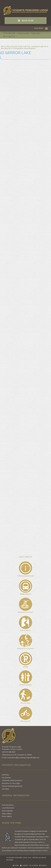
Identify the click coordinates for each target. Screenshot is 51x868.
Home (16, 866)
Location (34, 866)
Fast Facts (5, 775)
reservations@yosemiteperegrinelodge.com (23, 758)
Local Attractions (8, 808)
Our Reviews (6, 778)
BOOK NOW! (26, 21)
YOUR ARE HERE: (9, 33)
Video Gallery (7, 814)
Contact (24, 866)
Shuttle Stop (24, 594)
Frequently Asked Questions (12, 780)
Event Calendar (7, 811)
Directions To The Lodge (11, 783)
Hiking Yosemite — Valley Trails (29, 33)
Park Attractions (8, 805)
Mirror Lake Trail (9, 36)
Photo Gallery (7, 816)
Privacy (43, 866)
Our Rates (5, 789)
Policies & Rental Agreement (12, 786)
